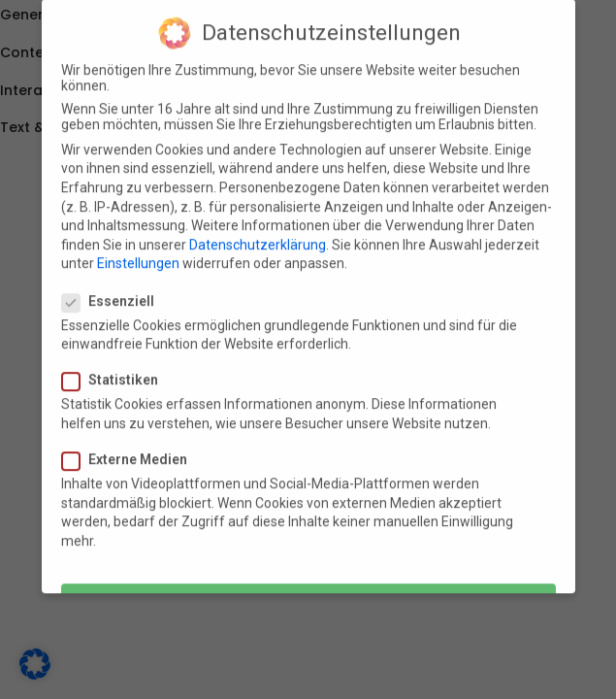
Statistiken (116, 369)
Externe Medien (130, 449)
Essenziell (114, 289)
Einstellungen (138, 252)
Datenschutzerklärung (258, 233)
